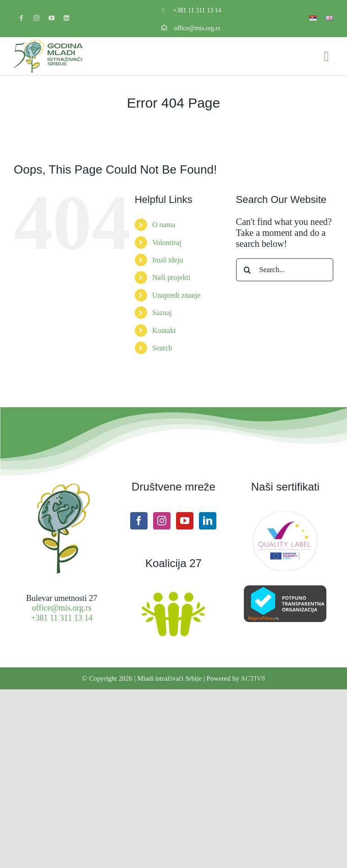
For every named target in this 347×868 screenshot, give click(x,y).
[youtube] (52, 18)
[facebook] (21, 18)
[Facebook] (139, 521)
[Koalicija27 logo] (173, 593)
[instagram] (36, 18)
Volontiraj (167, 243)
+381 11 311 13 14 (197, 10)
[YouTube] (185, 521)
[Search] (248, 270)
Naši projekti (171, 277)
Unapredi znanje (176, 295)
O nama (164, 225)
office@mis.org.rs (197, 28)
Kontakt (164, 330)
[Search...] (285, 270)
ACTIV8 (253, 678)
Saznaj (162, 313)
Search (162, 348)
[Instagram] (162, 521)
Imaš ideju (168, 260)
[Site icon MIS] (62, 485)
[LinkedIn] (208, 521)
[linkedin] (66, 18)
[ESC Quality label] (285, 514)
